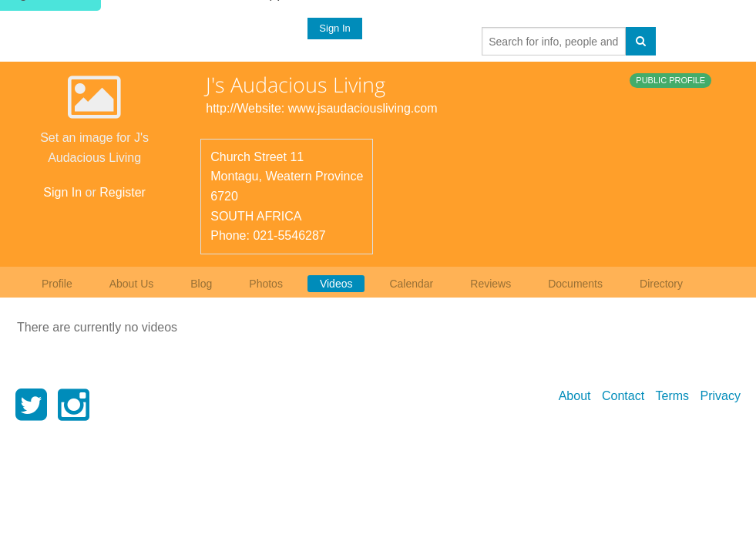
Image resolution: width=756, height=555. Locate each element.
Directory (661, 284)
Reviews (491, 284)
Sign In (334, 28)
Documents (575, 284)
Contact (623, 396)
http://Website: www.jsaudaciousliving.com (321, 108)
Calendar (411, 284)
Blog (201, 284)
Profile (57, 284)
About (575, 396)
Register (123, 192)
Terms (673, 396)
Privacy (721, 396)
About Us (132, 284)
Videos (336, 284)
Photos (266, 284)
